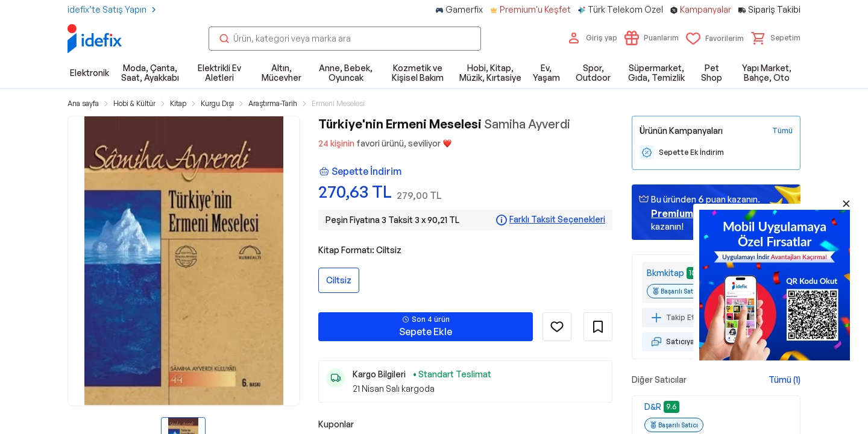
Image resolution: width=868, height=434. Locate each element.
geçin (688, 213)
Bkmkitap (665, 273)
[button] (776, 38)
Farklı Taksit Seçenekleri (557, 219)
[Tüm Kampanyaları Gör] (782, 131)
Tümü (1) (785, 379)
